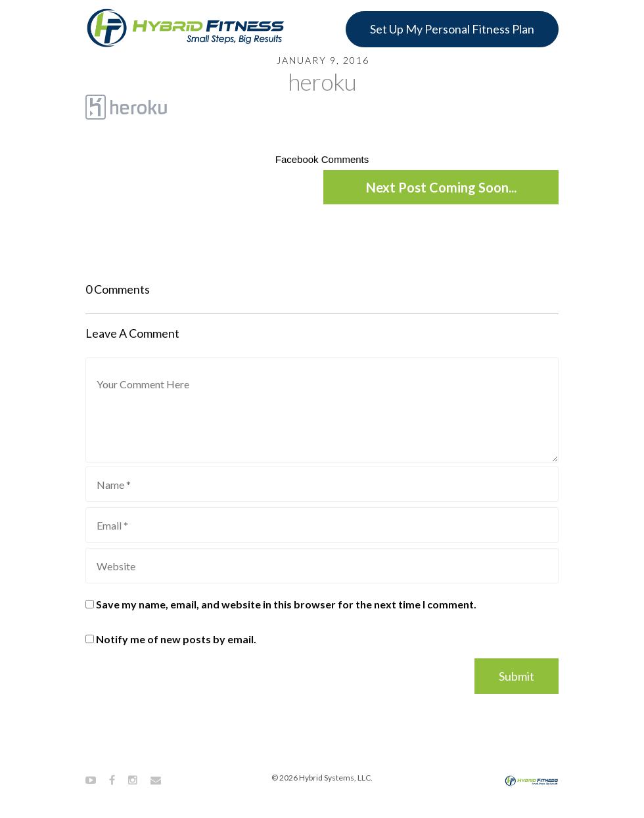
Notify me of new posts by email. (176, 639)
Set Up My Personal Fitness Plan (452, 29)
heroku (322, 81)
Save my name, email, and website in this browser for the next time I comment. (286, 604)
